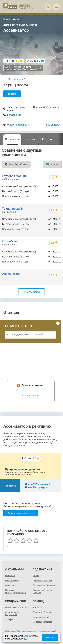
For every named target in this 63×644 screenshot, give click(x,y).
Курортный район (17, 125)
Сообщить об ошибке (43, 612)
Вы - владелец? (17, 79)
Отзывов (34, 61)
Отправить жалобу (42, 617)
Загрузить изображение (44, 585)
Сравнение (12, 139)
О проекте (10, 576)
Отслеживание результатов (12, 613)
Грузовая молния (14, 176)
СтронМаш (10, 241)
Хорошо (50, 637)
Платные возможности (16, 607)
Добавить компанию (43, 580)
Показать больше (32, 292)
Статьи (36, 576)
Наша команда (12, 580)
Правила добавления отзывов (43, 591)
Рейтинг (48, 139)
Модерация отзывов (43, 622)
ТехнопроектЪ (12, 209)
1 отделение (14, 115)
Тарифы (9, 619)
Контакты (37, 607)
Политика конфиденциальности (16, 591)
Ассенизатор (11, 274)
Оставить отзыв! (31, 395)
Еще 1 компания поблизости (23, 68)
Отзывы (30, 139)
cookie (27, 636)
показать (12, 94)
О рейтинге (10, 585)
